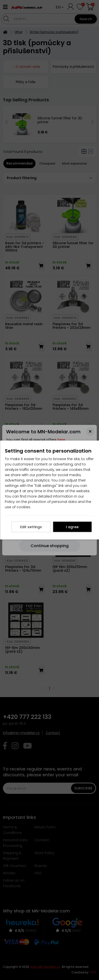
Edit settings (31, 527)
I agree (72, 527)
